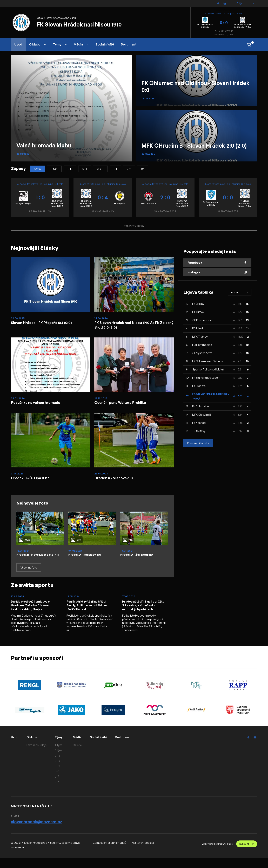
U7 (143, 169)
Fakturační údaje (37, 755)
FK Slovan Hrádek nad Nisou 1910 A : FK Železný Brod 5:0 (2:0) (132, 326)
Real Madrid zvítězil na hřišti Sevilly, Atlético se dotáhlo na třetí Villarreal (89, 615)
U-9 (129, 169)
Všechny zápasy (134, 226)
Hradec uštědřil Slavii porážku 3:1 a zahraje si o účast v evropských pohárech (145, 615)
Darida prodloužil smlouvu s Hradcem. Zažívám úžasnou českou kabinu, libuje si (32, 615)
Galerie (78, 755)
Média (81, 44)
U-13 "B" (60, 776)
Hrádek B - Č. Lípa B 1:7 (33, 481)
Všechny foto (29, 576)
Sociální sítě (105, 44)
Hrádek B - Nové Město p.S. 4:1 (37, 561)
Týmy (60, 44)
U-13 (85, 169)
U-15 (70, 169)
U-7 (57, 792)
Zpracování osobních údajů (110, 853)
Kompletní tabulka (198, 443)
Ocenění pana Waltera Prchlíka (124, 405)
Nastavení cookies (143, 853)
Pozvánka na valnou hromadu (39, 405)
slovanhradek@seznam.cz (37, 832)
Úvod (18, 44)
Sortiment (129, 44)
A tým (245, 3)
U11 (115, 169)
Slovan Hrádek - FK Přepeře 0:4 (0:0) (46, 323)
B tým (54, 169)
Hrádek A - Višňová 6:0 (116, 481)
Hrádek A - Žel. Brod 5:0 (138, 559)
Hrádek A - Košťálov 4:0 (86, 559)
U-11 (58, 781)
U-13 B (100, 169)
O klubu (38, 44)
